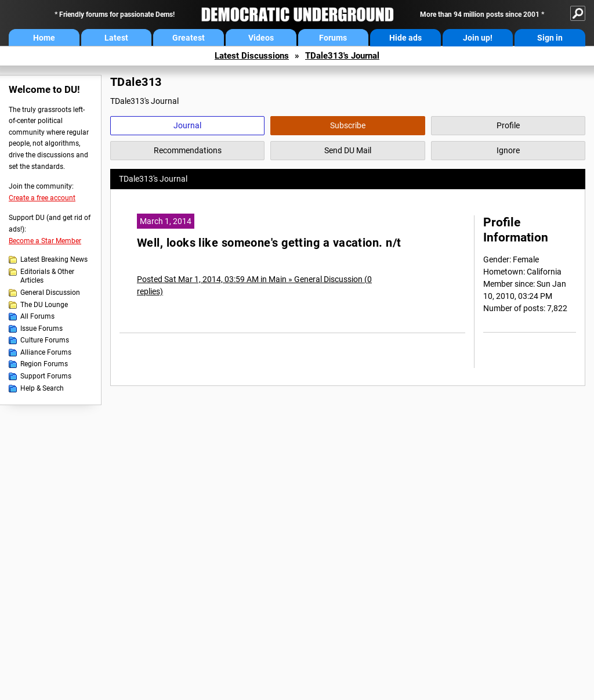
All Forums (37, 316)
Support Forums (46, 376)
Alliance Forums (46, 352)
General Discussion (50, 293)
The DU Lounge (44, 305)
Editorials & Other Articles (47, 276)
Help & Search (42, 388)
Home (44, 38)
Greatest (189, 38)
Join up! (478, 38)
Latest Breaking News (54, 259)
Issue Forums (41, 329)
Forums (333, 38)
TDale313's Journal (342, 56)
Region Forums (44, 364)
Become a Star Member (45, 241)
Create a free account (42, 198)
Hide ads (405, 38)
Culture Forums (45, 340)
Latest (116, 38)
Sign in (550, 38)
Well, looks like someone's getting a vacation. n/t (269, 243)
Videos (261, 38)
